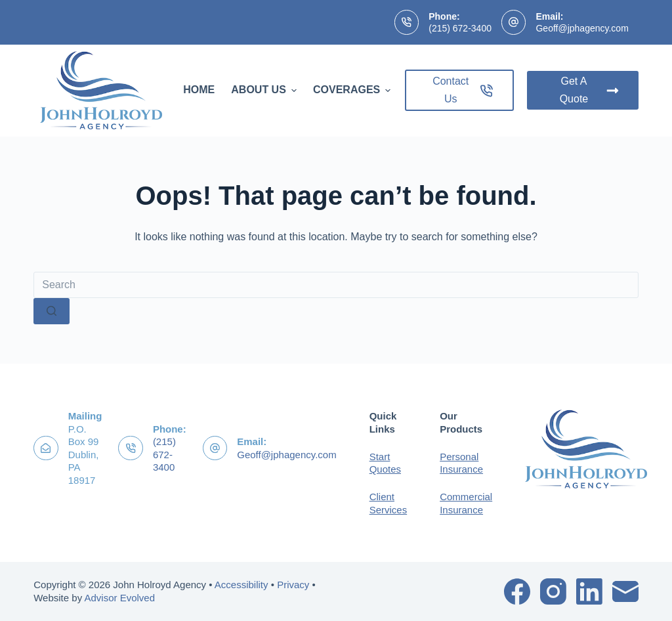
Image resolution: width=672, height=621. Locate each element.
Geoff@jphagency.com (582, 28)
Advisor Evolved (119, 598)
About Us (265, 90)
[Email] (625, 591)
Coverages (353, 90)
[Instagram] (553, 591)
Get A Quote (589, 90)
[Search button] (52, 311)
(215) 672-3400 (460, 28)
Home (199, 90)
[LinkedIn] (589, 591)
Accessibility (241, 585)
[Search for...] (336, 285)
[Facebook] (517, 591)
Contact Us (463, 90)
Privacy (293, 585)
